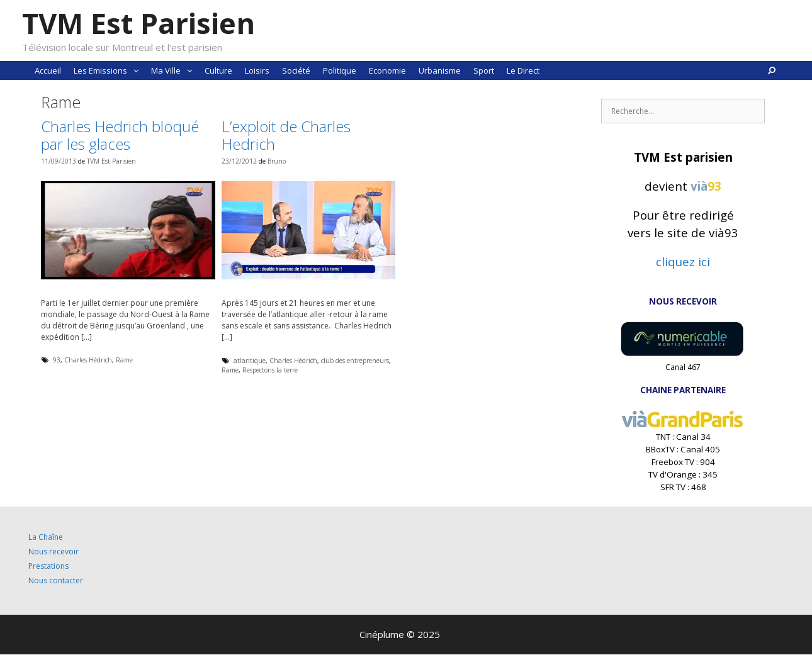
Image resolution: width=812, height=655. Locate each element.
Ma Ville (175, 70)
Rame (124, 360)
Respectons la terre (270, 370)
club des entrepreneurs (355, 361)
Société (296, 70)
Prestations (48, 566)
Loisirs (257, 70)
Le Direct (523, 70)
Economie (387, 70)
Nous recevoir (54, 551)
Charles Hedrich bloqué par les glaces (120, 135)
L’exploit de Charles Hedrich (286, 135)
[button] (136, 70)
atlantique (250, 361)
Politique (340, 70)
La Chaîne (46, 537)
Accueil (48, 70)
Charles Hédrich (88, 360)
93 (57, 360)
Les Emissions (109, 70)
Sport (484, 70)
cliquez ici (683, 261)
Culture (218, 70)
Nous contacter (56, 580)
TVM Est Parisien (138, 23)
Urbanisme (440, 70)
